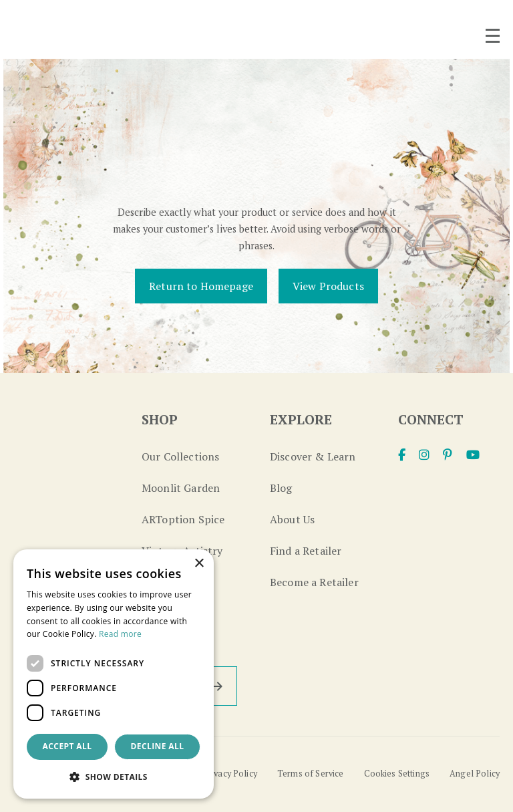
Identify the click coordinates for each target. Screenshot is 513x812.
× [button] (199, 564)
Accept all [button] (67, 746)
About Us (292, 519)
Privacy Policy (230, 774)
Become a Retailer (314, 582)
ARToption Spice (183, 519)
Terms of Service (311, 774)
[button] (114, 777)
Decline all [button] (158, 746)
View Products (328, 286)
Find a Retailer (306, 551)
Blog (281, 488)
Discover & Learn (313, 456)
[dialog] (114, 674)
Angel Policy (475, 774)
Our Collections (180, 456)
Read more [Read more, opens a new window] (120, 634)
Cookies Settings (397, 774)
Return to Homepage (201, 286)
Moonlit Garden (181, 488)
